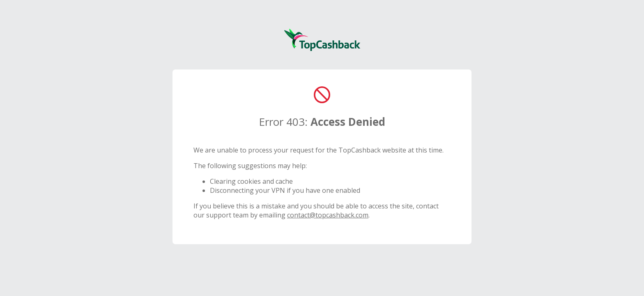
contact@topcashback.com (328, 215)
